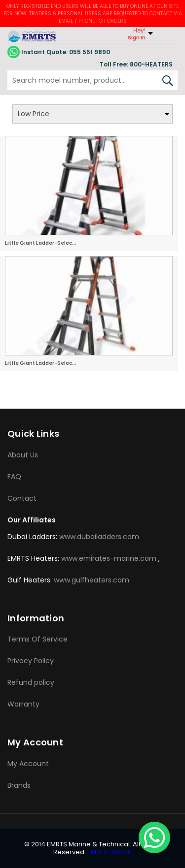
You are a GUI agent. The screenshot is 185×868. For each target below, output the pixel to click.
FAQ (14, 477)
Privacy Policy (31, 661)
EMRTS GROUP (109, 852)
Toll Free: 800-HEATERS (136, 64)
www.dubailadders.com (99, 537)
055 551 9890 (59, 52)
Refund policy (31, 682)
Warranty (23, 704)
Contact (22, 498)
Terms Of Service (37, 639)
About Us (23, 455)
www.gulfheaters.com (92, 580)
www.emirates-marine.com (110, 558)
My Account (28, 764)
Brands (19, 785)
